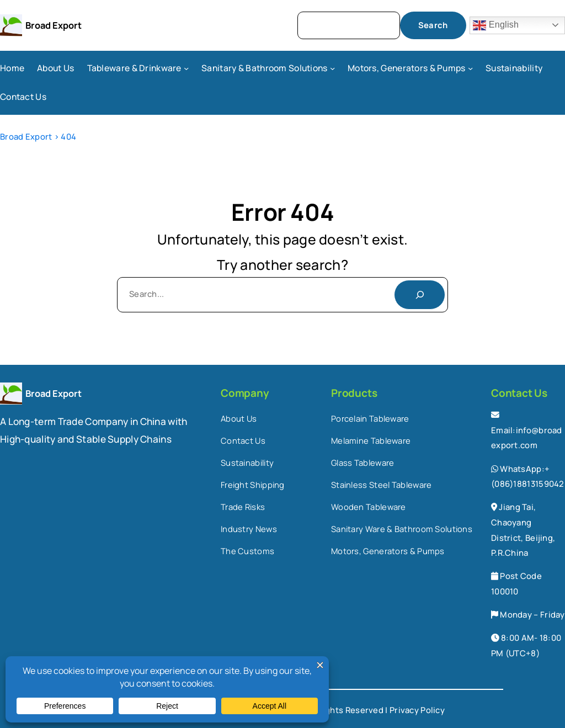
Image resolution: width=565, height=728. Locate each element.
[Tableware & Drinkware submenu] (186, 68)
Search (433, 25)
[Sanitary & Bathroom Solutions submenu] (332, 68)
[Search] (420, 295)
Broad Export (54, 25)
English (496, 25)
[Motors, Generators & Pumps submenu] (470, 68)
